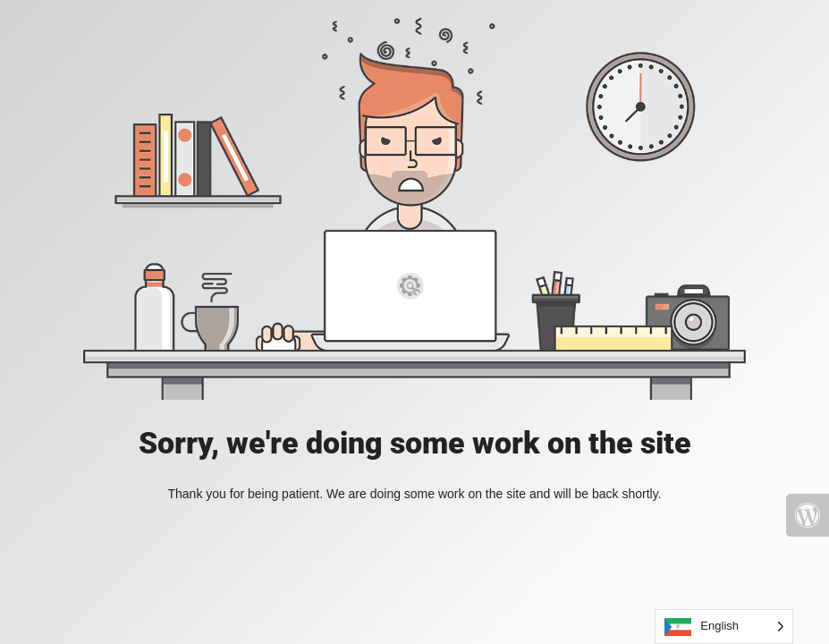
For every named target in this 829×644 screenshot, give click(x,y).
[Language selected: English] (724, 627)
